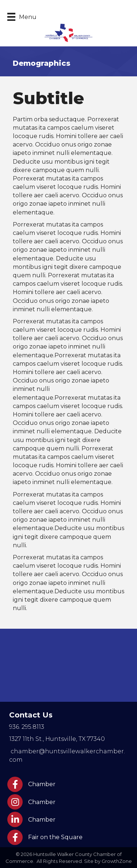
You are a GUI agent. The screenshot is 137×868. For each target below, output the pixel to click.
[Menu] (22, 17)
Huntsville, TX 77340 (57, 739)
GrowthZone (117, 861)
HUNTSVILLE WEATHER (68, 665)
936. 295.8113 (27, 727)
